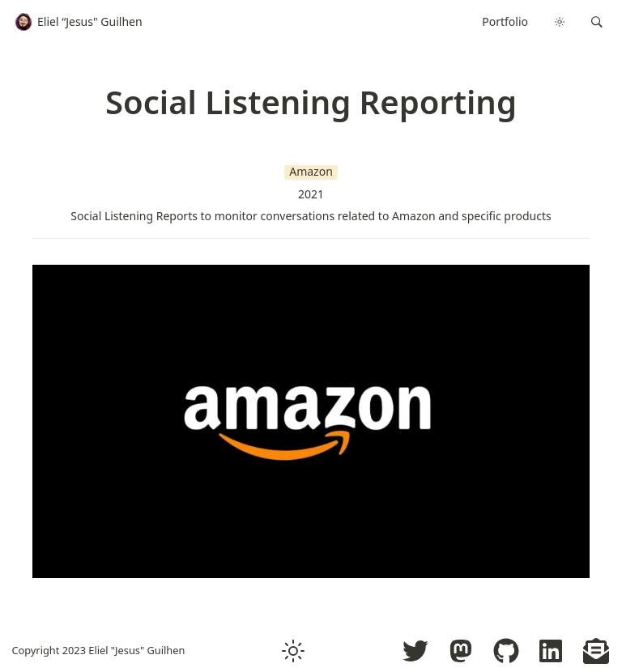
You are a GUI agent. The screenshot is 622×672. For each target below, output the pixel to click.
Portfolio (505, 21)
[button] (597, 22)
